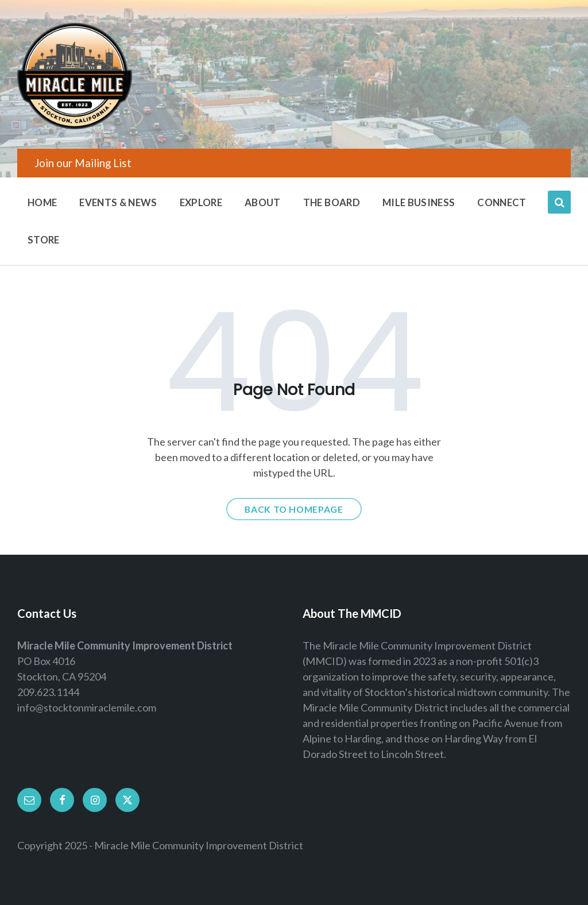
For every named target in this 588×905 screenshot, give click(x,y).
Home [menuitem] (42, 202)
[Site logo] (75, 125)
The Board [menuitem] (332, 202)
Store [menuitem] (44, 240)
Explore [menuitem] (201, 202)
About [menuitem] (263, 202)
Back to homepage (294, 509)
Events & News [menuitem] (118, 202)
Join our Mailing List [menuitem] (83, 163)
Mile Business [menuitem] (419, 202)
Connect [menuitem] (502, 202)
